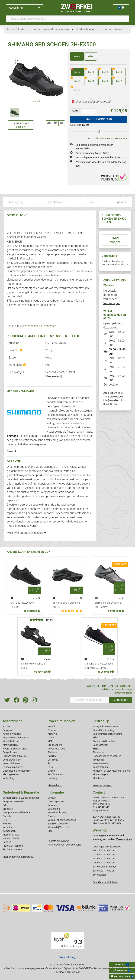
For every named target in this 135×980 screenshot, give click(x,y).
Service (52, 816)
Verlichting (8, 778)
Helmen (7, 824)
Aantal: (76, 111)
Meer (12, 451)
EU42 (103, 71)
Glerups (52, 730)
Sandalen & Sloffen (13, 767)
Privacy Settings (67, 957)
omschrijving (16, 202)
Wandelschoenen (12, 741)
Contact (52, 798)
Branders (8, 809)
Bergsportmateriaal (13, 801)
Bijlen (96, 738)
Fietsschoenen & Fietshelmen (38, 326)
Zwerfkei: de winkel (58, 824)
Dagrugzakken (101, 745)
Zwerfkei (52, 756)
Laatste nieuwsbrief (58, 841)
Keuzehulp (101, 721)
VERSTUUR (121, 700)
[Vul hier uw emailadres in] (90, 700)
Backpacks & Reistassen (106, 726)
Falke (51, 767)
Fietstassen (99, 752)
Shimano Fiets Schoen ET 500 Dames (109, 605)
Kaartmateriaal (101, 767)
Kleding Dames (11, 774)
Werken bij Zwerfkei (58, 827)
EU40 (75, 71)
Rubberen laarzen (12, 849)
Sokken (7, 726)
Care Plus (53, 760)
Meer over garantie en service (26, 533)
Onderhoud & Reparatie (21, 792)
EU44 (75, 80)
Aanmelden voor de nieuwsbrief (65, 845)
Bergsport (8, 730)
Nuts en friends (11, 838)
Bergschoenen (10, 752)
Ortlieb (51, 771)
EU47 (117, 80)
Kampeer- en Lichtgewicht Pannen (111, 771)
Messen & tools (11, 835)
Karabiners (9, 827)
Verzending (54, 809)
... (27, 29)
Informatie (56, 792)
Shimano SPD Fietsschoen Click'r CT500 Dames (99, 666)
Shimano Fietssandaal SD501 (33, 666)
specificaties (55, 202)
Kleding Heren (10, 745)
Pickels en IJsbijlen (13, 846)
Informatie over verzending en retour (107, 138)
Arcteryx (52, 734)
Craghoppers (55, 745)
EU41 (89, 71)
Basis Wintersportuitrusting (108, 734)
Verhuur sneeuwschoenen (62, 820)
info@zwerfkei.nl (112, 400)
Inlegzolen (98, 760)
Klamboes (98, 778)
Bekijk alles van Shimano (21, 125)
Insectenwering (101, 763)
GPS (5, 820)
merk (90, 202)
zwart (77, 56)
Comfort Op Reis (12, 760)
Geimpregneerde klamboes (17, 813)
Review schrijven (115, 240)
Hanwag (52, 778)
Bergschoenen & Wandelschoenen (21, 798)
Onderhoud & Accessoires (17, 771)
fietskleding (51, 440)
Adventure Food (56, 749)
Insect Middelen (11, 763)
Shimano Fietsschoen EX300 (22, 605)
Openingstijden (56, 801)
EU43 (117, 71)
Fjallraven (53, 752)
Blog (50, 831)
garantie (122, 202)
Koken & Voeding (12, 734)
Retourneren (54, 805)
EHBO (96, 749)
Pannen (7, 842)
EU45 (89, 80)
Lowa (51, 738)
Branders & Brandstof (105, 741)
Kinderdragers (100, 774)
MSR (50, 741)
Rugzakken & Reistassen (16, 738)
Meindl (51, 726)
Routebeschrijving (57, 813)
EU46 (103, 80)
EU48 (75, 89)
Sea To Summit (56, 774)
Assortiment (25, 8)
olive (91, 56)
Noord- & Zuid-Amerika (15, 749)
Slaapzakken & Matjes (15, 756)
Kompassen (9, 831)
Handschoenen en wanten (107, 756)
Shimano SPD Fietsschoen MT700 (67, 605)
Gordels (7, 816)
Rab (50, 763)
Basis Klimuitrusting (104, 730)
